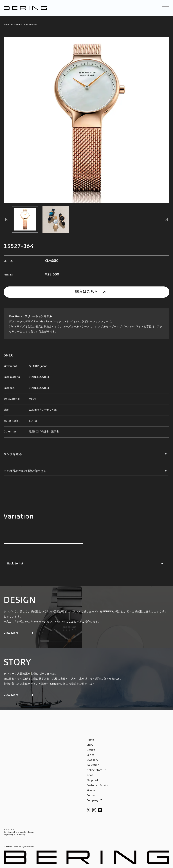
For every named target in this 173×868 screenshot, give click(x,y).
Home (6, 25)
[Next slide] (166, 220)
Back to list (86, 565)
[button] (25, 220)
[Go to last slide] (7, 220)
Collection (17, 25)
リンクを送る (86, 457)
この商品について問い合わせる (86, 474)
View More (20, 634)
